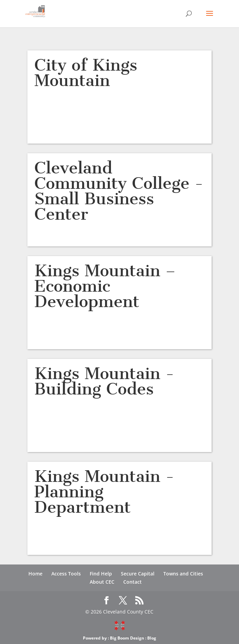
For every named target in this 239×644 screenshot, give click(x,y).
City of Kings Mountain (86, 73)
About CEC (102, 582)
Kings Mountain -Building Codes (104, 381)
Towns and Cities (183, 574)
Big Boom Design (127, 638)
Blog (152, 638)
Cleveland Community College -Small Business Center (119, 191)
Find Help (101, 574)
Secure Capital (138, 574)
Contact (133, 582)
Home (35, 574)
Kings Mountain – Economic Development (105, 286)
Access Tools (66, 574)
